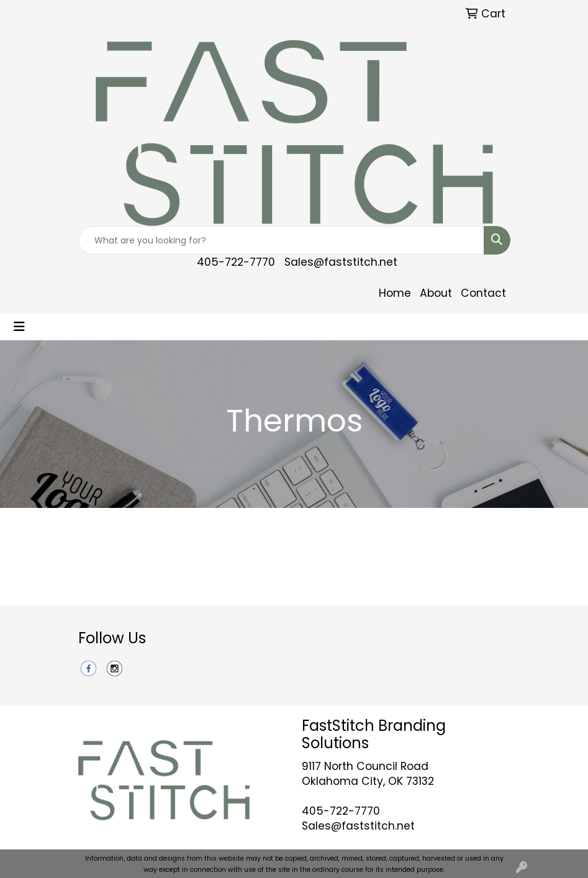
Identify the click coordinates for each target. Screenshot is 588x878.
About (436, 293)
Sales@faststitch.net (341, 262)
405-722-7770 (236, 262)
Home (395, 293)
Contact (483, 293)
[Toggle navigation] (19, 327)
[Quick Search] (281, 240)
